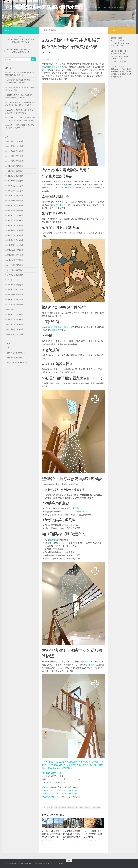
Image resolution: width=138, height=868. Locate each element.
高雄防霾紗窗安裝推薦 (15, 329)
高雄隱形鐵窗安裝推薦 (15, 334)
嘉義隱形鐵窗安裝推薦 (15, 201)
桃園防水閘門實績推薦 (15, 285)
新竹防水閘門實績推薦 (15, 265)
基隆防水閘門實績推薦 (15, 206)
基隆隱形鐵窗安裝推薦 (15, 211)
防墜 (76, 808)
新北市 (57, 791)
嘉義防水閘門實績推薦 (15, 196)
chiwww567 (49, 59)
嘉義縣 (45, 797)
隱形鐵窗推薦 (97, 808)
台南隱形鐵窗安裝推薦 (15, 191)
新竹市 (70, 791)
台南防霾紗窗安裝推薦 (15, 186)
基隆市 (45, 791)
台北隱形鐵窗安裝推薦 (15, 176)
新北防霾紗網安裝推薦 (15, 255)
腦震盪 (49, 327)
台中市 (51, 794)
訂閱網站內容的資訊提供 (16, 353)
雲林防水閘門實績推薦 (15, 314)
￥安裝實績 (59, 762)
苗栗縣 (45, 794)
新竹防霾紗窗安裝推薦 (15, 270)
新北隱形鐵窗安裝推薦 (15, 260)
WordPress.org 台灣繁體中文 (17, 363)
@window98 (52, 782)
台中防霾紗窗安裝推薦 (15, 156)
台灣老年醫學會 (60, 205)
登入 (9, 348)
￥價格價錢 (53, 765)
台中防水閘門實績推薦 (15, 151)
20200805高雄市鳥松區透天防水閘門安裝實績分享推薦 (93, 834)
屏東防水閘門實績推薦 (15, 225)
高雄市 (76, 794)
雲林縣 (70, 794)
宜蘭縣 (57, 797)
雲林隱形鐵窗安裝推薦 (15, 319)
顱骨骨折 (58, 327)
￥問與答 (62, 765)
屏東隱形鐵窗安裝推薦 (15, 235)
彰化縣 (64, 794)
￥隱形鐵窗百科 (71, 762)
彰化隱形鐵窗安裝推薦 (15, 245)
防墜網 (82, 808)
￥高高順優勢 (48, 762)
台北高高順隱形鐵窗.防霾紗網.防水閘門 (44, 7)
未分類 (45, 30)
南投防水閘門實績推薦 (15, 141)
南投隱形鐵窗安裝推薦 (15, 146)
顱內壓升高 (57, 330)
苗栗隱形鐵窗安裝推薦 (15, 305)
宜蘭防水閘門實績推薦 (15, 215)
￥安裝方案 (71, 765)
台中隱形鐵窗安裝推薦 (15, 161)
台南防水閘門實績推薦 (15, 181)
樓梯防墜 (70, 808)
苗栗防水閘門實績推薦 (15, 300)
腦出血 (66, 327)
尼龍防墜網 (62, 808)
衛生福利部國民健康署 (52, 67)
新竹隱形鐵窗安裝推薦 (15, 275)
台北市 (51, 791)
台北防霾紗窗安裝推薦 (15, 171)
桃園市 (64, 791)
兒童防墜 (50, 808)
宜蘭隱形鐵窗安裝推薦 (15, 220)
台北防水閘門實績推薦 (15, 166)
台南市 (76, 791)
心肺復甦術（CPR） (81, 512)
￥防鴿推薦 (51, 768)
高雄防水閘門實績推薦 (15, 324)
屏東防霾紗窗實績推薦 (15, 230)
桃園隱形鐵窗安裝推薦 (15, 295)
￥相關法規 (83, 762)
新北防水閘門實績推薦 (15, 250)
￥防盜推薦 (92, 765)
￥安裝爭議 (93, 762)
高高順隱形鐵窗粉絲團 (52, 773)
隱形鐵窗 (52, 30)
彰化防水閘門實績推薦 (15, 240)
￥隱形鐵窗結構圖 (64, 768)
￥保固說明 (82, 765)
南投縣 (57, 794)
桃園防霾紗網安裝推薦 (15, 290)
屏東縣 (51, 797)
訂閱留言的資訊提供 (15, 358)
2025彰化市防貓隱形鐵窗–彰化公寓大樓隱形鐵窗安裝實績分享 (51, 834)
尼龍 (56, 808)
